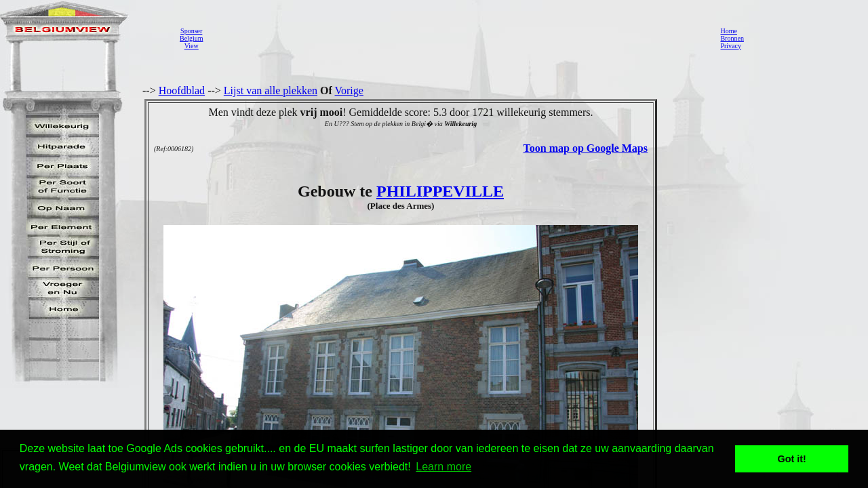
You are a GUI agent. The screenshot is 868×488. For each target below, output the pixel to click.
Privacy (731, 46)
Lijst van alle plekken (271, 90)
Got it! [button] (792, 459)
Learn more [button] (443, 467)
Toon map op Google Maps (586, 148)
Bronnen (732, 38)
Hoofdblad (182, 90)
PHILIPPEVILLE (440, 191)
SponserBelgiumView (191, 38)
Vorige (349, 90)
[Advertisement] (458, 38)
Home (728, 31)
